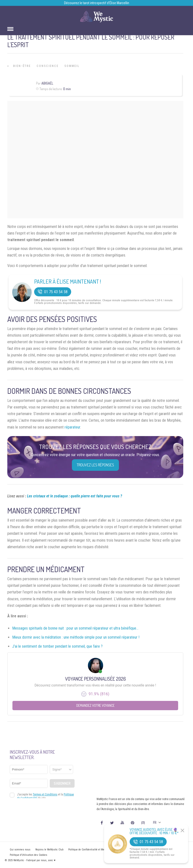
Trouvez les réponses (95, 465)
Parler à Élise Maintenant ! (68, 281)
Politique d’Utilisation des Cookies (29, 855)
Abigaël (47, 83)
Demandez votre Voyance (95, 705)
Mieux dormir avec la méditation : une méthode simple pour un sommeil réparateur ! (76, 637)
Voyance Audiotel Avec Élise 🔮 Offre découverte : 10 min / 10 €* (154, 831)
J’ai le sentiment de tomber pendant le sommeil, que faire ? (57, 646)
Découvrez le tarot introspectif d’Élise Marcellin (97, 3)
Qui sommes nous (20, 850)
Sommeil (72, 66)
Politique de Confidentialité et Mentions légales (94, 850)
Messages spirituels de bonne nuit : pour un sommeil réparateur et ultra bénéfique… (75, 628)
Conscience (48, 66)
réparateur (72, 427)
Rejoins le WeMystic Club (49, 850)
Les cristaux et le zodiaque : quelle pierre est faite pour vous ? (75, 496)
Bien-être (22, 66)
